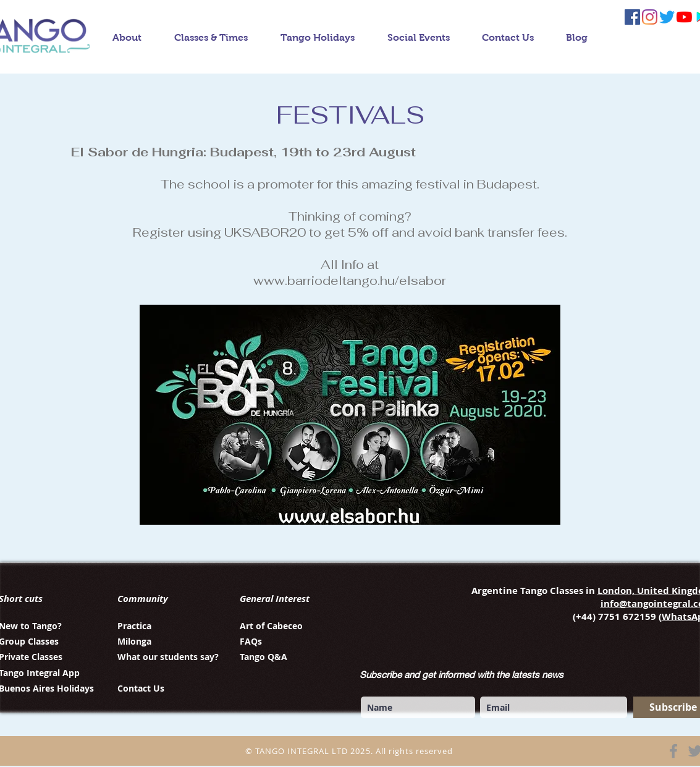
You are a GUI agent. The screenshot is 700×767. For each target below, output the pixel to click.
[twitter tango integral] (667, 17)
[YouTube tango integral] (684, 17)
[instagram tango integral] (650, 17)
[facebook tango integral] (632, 17)
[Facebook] (673, 751)
